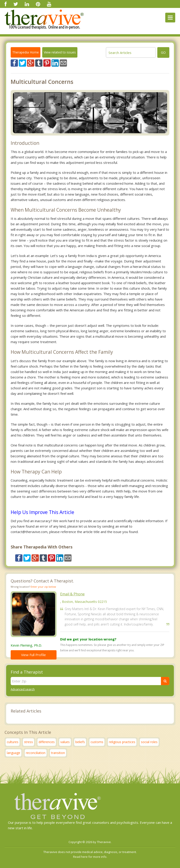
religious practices (122, 742)
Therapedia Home (26, 52)
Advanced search (23, 689)
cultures (13, 742)
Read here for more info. (90, 857)
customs (97, 742)
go (163, 52)
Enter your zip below (43, 587)
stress (28, 742)
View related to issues (60, 52)
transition (58, 753)
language (14, 753)
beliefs (80, 742)
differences (47, 742)
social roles (149, 742)
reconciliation (36, 753)
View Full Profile (33, 655)
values (65, 742)
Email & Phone (72, 594)
